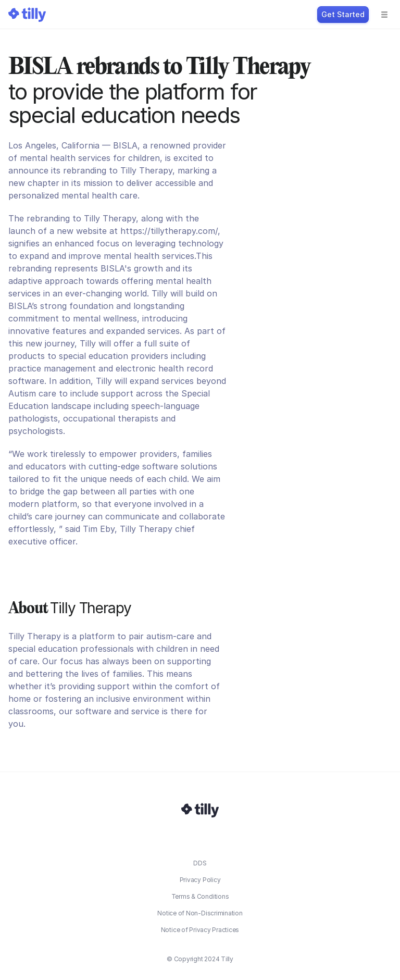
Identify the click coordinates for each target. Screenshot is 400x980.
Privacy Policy (200, 880)
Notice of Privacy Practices (200, 930)
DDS (200, 863)
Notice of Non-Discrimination (200, 913)
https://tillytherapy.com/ (169, 231)
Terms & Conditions (200, 896)
